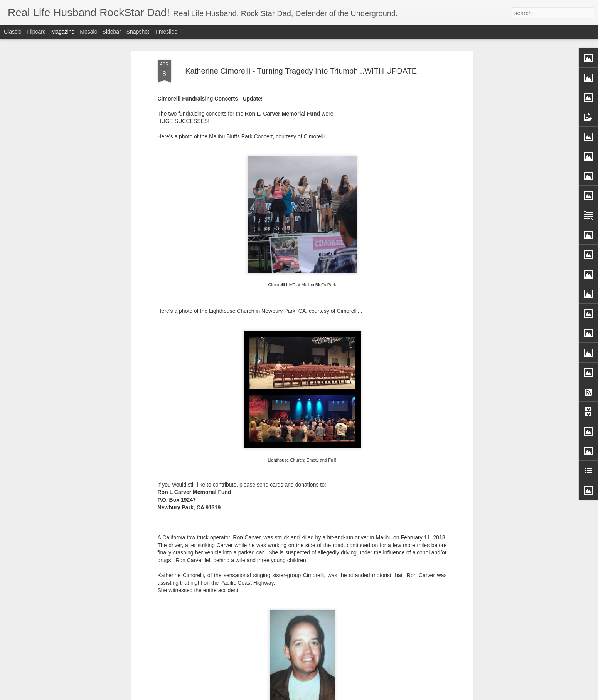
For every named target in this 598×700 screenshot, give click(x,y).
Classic (13, 32)
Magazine (63, 32)
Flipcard (36, 32)
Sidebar (112, 32)
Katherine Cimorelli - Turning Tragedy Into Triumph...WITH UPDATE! (302, 71)
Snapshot (138, 32)
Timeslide (166, 32)
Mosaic (88, 32)
